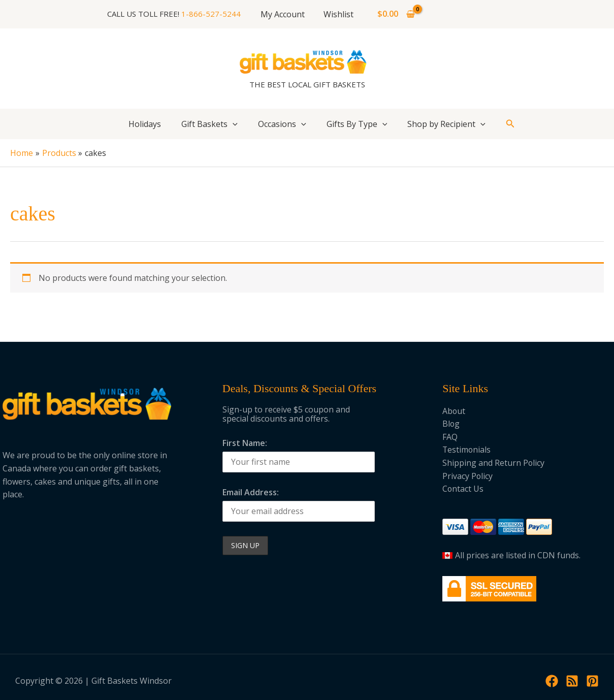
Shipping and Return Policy (494, 463)
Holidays (145, 124)
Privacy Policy (468, 476)
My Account (284, 14)
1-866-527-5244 (214, 14)
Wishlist (337, 14)
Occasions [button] (282, 124)
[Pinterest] (592, 681)
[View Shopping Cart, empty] (394, 14)
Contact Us (463, 489)
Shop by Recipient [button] (446, 124)
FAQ (450, 437)
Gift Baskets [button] (209, 124)
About (454, 411)
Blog (451, 424)
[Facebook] (552, 681)
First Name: (245, 443)
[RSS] (572, 681)
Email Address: (251, 492)
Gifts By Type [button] (357, 124)
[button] (233, 124)
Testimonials (467, 450)
